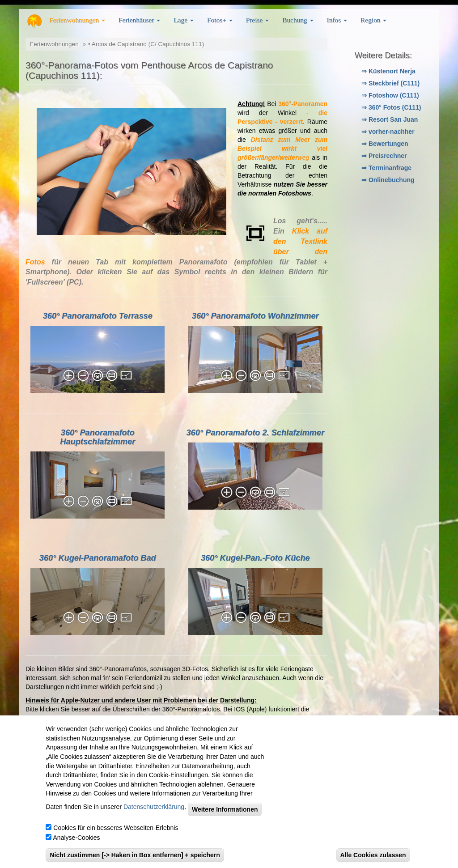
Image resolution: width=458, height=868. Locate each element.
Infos (337, 20)
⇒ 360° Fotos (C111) (391, 107)
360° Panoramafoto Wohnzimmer (255, 316)
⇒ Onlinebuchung (388, 180)
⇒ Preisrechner (384, 156)
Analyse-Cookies (77, 838)
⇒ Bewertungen (385, 144)
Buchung (298, 20)
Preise (257, 20)
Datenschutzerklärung (154, 807)
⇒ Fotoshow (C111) (390, 95)
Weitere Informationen (225, 809)
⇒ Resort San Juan (390, 119)
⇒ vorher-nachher (388, 132)
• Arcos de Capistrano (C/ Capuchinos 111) (146, 44)
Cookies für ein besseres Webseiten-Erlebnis (116, 828)
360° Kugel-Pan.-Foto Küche (255, 558)
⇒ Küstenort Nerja (388, 71)
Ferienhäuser (139, 20)
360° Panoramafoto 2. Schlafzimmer (256, 433)
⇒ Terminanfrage (386, 168)
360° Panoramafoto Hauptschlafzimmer (98, 437)
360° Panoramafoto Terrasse (98, 316)
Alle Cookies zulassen (373, 855)
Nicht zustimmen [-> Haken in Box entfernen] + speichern (135, 855)
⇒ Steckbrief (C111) (390, 83)
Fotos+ (220, 20)
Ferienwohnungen (77, 20)
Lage (184, 20)
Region (373, 20)
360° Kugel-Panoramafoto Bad (98, 558)
